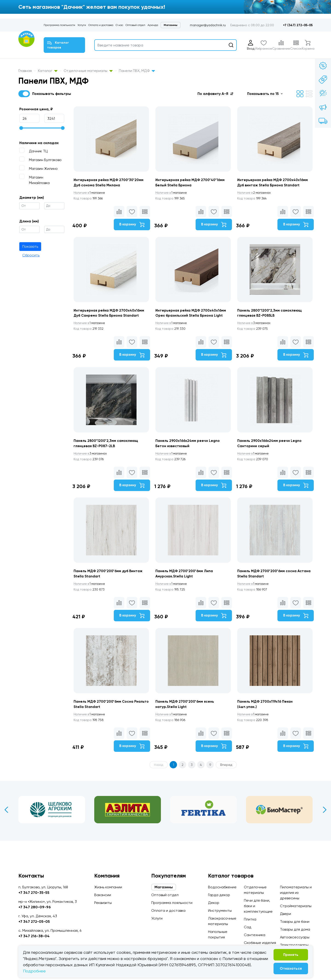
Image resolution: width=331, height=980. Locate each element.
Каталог (48, 71)
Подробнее (34, 971)
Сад (248, 927)
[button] (215, 94)
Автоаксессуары (295, 937)
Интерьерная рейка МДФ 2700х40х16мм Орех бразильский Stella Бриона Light (193, 325)
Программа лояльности (59, 25)
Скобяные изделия (260, 943)
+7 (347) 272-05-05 (298, 25)
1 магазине (90, 199)
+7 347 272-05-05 (34, 922)
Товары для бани (295, 922)
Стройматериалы (296, 906)
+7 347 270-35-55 (34, 893)
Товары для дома (295, 929)
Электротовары (294, 945)
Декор (214, 903)
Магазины (171, 25)
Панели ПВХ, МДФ (137, 71)
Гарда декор (219, 895)
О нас (119, 25)
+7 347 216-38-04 (34, 936)
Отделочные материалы (88, 71)
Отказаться (291, 968)
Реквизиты (103, 903)
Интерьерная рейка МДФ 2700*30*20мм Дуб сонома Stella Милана (103, 186)
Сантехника (255, 935)
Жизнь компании (108, 887)
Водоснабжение (222, 887)
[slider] (21, 128)
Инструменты (220, 910)
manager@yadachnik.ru (208, 25)
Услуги (82, 25)
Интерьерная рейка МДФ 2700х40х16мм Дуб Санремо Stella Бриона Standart (105, 325)
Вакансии (103, 895)
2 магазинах (257, 199)
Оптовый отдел (135, 25)
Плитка (250, 919)
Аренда (153, 25)
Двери (285, 914)
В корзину (130, 231)
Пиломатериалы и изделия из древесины (296, 893)
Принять (291, 955)
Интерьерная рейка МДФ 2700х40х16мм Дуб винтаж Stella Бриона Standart (269, 186)
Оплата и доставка (101, 25)
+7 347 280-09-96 (35, 907)
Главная (25, 71)
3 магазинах (257, 338)
